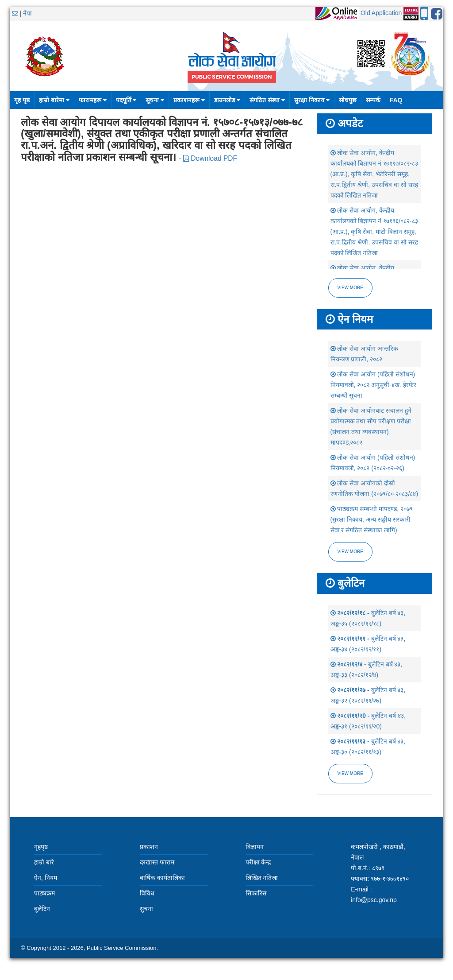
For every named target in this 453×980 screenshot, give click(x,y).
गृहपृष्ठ (41, 847)
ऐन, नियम (46, 878)
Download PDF (210, 158)
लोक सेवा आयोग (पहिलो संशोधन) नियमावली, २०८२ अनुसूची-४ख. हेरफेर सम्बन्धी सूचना (373, 385)
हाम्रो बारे (44, 862)
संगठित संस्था (267, 100)
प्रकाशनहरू (189, 100)
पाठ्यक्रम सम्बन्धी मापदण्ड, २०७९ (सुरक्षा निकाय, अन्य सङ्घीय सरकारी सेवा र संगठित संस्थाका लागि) (372, 519)
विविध (147, 893)
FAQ (396, 100)
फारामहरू (93, 100)
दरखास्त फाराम (157, 862)
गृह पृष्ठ (22, 100)
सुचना (146, 909)
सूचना (155, 100)
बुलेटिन (42, 909)
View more (350, 288)
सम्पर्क (373, 100)
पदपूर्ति (126, 100)
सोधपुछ (348, 100)
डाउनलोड (227, 100)
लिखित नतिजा (262, 878)
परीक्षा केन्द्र (258, 862)
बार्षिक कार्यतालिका (162, 878)
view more (350, 552)
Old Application (381, 13)
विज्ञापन (255, 847)
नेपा (27, 13)
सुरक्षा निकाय (312, 100)
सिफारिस (256, 893)
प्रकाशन (149, 847)
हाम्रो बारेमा (54, 100)
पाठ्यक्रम (44, 893)
